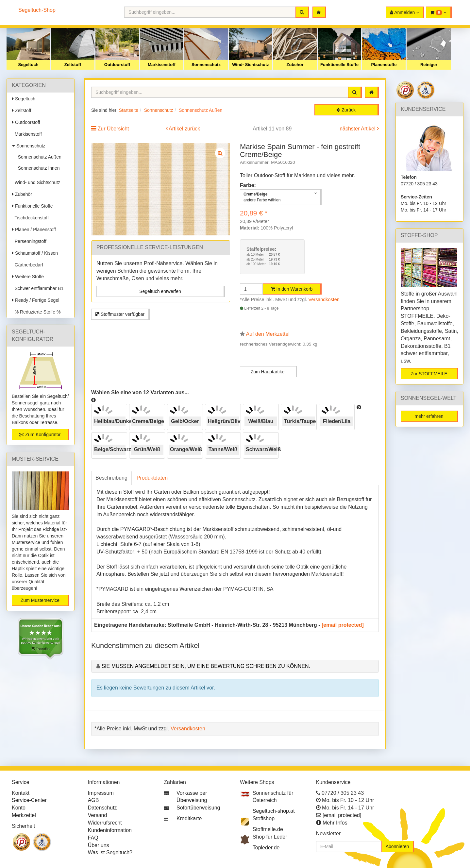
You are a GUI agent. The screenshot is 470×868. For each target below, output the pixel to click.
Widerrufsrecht (105, 823)
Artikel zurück (184, 129)
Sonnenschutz (206, 65)
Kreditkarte (189, 818)
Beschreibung (111, 478)
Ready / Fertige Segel (36, 300)
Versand (98, 815)
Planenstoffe (384, 65)
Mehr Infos (335, 823)
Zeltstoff (73, 65)
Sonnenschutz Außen (38, 157)
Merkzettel (24, 815)
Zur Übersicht (113, 129)
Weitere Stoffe (28, 277)
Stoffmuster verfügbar (120, 314)
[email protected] (343, 625)
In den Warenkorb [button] (292, 289)
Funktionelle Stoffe (339, 65)
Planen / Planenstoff (34, 230)
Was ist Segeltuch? (110, 852)
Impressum (101, 793)
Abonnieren (397, 846)
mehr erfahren (429, 416)
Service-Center (29, 800)
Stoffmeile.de (268, 829)
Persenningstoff (29, 241)
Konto (19, 808)
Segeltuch (28, 65)
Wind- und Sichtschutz (36, 182)
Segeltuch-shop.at (274, 811)
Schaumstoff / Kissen (35, 253)
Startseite (129, 110)
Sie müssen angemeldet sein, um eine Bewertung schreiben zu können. (206, 666)
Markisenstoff (162, 65)
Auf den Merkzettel (268, 334)
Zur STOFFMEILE (429, 374)
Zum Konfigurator (40, 434)
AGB (93, 800)
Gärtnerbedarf (28, 265)
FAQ (93, 838)
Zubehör (295, 65)
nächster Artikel (358, 129)
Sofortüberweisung (198, 808)
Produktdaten (152, 478)
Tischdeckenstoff (30, 218)
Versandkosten (324, 299)
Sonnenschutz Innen (37, 168)
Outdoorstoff (117, 65)
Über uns (99, 845)
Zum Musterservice (40, 600)
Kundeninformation (110, 830)
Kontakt (21, 793)
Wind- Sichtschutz (251, 65)
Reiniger (429, 65)
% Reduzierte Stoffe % (36, 312)
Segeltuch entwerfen (160, 291)
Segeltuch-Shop (37, 10)
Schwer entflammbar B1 (38, 288)
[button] (439, 12)
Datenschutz (102, 808)
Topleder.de (266, 848)
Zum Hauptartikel (268, 372)
